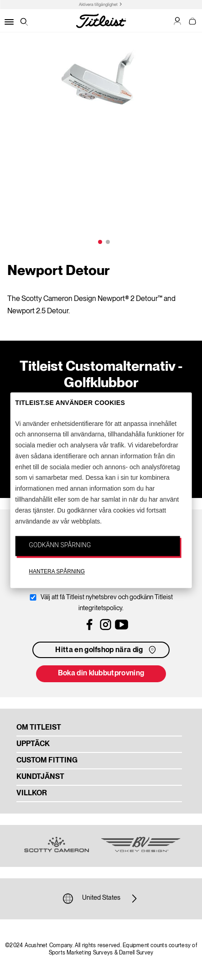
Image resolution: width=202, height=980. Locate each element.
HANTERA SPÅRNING (57, 572)
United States (101, 898)
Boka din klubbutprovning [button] (101, 674)
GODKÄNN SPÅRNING (60, 545)
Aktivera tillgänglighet (98, 5)
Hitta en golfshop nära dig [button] (106, 650)
